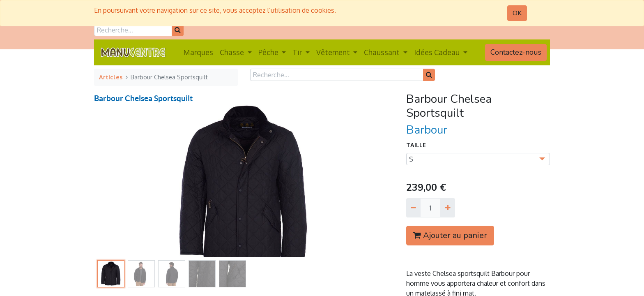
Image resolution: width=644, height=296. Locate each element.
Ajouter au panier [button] (450, 235)
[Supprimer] (413, 208)
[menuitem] (198, 52)
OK (517, 13)
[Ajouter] (447, 208)
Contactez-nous (516, 52)
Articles (111, 77)
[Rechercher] (178, 30)
